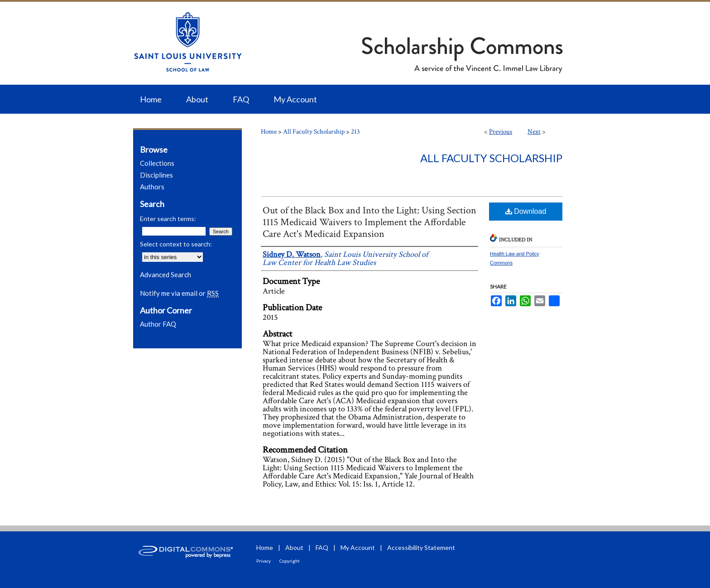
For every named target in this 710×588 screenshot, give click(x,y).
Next (534, 132)
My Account (358, 547)
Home (269, 132)
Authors (152, 187)
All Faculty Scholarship (314, 132)
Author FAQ (158, 324)
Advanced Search (166, 275)
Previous (501, 132)
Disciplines (156, 175)
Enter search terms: (168, 219)
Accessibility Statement (421, 547)
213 (355, 132)
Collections (157, 163)
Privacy (264, 561)
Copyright (290, 561)
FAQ (322, 547)
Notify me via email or (179, 293)
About (294, 547)
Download (526, 211)
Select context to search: (176, 244)
